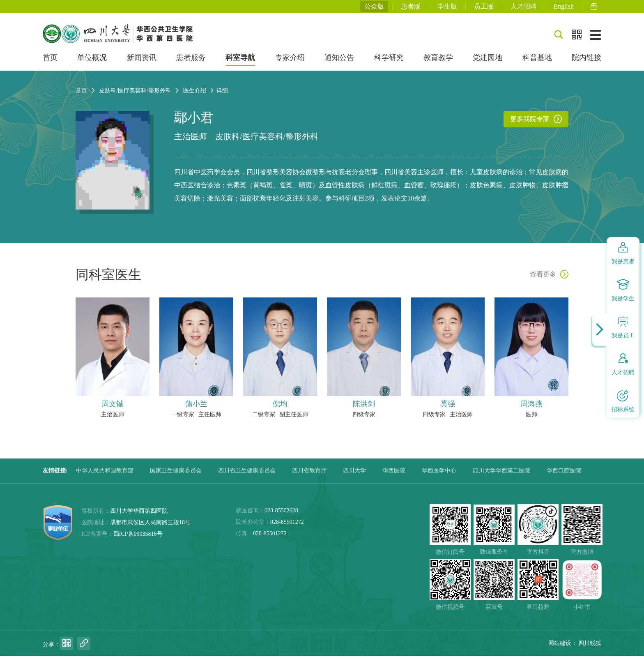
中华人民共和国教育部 (105, 474)
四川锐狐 (590, 646)
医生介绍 (195, 94)
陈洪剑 (364, 407)
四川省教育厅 (309, 474)
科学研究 (389, 61)
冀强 (448, 407)
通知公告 (339, 61)
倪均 (280, 407)
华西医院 (394, 474)
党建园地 (488, 61)
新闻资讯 (142, 61)
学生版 (447, 8)
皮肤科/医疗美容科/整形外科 (267, 140)
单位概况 (92, 61)
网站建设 (560, 646)
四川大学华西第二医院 (501, 474)
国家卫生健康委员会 (176, 474)
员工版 (484, 8)
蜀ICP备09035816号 (138, 537)
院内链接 (586, 61)
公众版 (374, 8)
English (564, 8)
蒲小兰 (196, 407)
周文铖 (113, 407)
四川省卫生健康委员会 (247, 474)
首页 (50, 61)
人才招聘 (524, 8)
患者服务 (191, 61)
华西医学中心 (439, 474)
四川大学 (354, 474)
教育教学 (438, 61)
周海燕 (531, 407)
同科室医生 (108, 278)
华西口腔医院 (564, 474)
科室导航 (240, 61)
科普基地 (537, 61)
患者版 (411, 8)
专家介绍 (290, 61)
